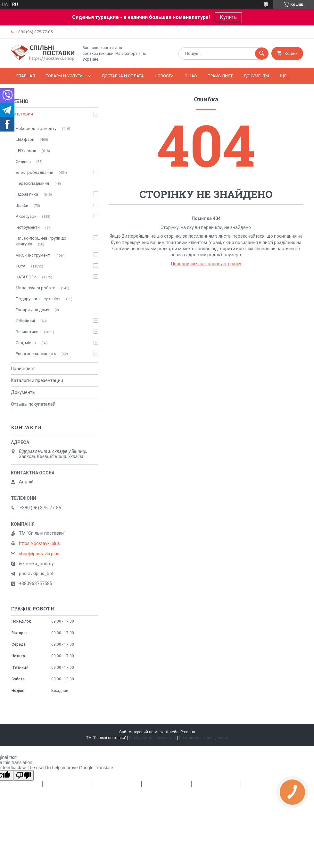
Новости (164, 76)
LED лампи (26, 151)
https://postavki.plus (39, 543)
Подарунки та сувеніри (38, 299)
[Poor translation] (23, 775)
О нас (191, 76)
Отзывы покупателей (33, 404)
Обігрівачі (25, 321)
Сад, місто (26, 343)
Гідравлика (27, 194)
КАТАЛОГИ (26, 277)
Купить (228, 17)
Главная (26, 76)
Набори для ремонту (36, 128)
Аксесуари (26, 216)
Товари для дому (32, 310)
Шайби (22, 205)
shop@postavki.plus (39, 554)
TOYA (21, 266)
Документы (256, 76)
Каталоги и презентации (37, 380)
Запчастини (27, 332)
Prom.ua (188, 732)
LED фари (25, 139)
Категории (22, 114)
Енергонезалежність (36, 354)
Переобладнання (32, 183)
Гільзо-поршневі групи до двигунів (41, 241)
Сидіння (23, 162)
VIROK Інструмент (33, 255)
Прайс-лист (220, 76)
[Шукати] (262, 54)
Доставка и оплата (123, 76)
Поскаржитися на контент (153, 738)
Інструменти (28, 227)
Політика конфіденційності (204, 738)
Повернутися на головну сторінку (206, 264)
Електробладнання (34, 172)
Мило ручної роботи (36, 288)
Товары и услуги (64, 76)
